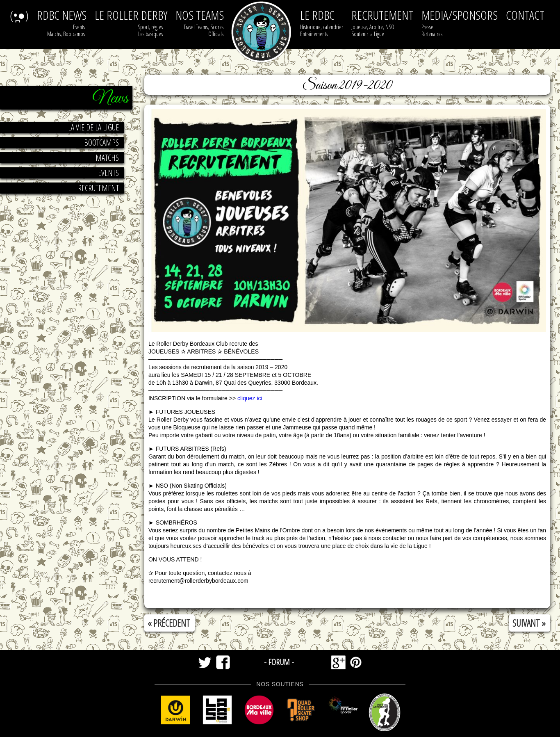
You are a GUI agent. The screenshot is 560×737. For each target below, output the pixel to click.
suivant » (529, 623)
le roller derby (131, 15)
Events (108, 173)
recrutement (382, 15)
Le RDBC (317, 15)
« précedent (169, 623)
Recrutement (98, 188)
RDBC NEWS (62, 15)
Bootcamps (101, 143)
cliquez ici (250, 398)
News (110, 99)
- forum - (279, 662)
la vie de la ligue (93, 127)
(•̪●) (19, 15)
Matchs (107, 158)
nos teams (200, 15)
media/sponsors (460, 15)
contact (525, 15)
